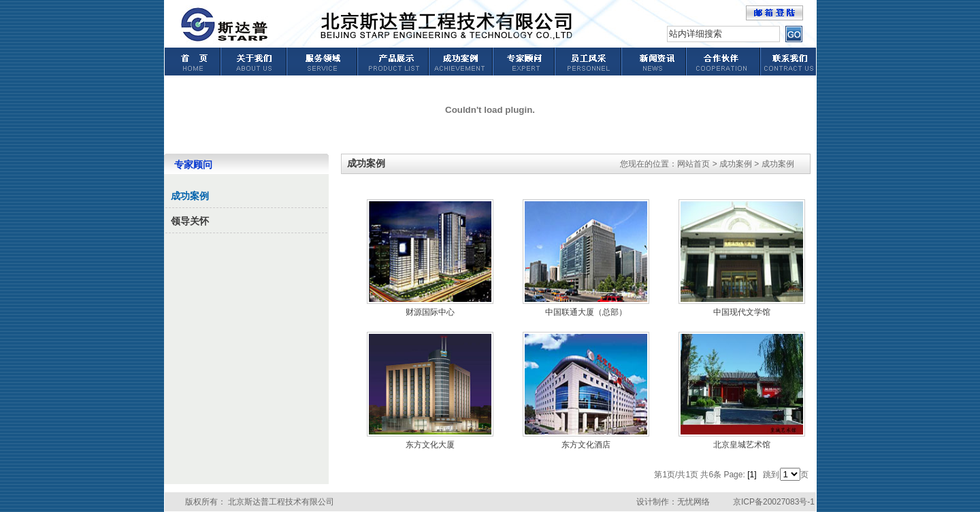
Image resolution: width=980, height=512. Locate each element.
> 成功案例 (732, 164)
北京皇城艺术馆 (742, 445)
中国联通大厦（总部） (586, 312)
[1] (752, 475)
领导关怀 (190, 221)
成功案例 (190, 196)
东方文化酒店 (586, 445)
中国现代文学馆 (742, 312)
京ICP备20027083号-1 (774, 502)
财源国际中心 (430, 312)
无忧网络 (693, 502)
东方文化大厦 (430, 445)
